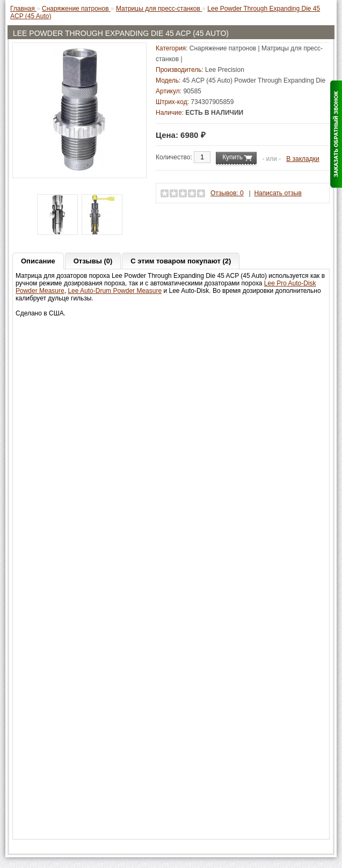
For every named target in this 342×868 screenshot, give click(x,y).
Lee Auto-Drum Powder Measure (115, 291)
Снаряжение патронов (223, 48)
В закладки (303, 159)
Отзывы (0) (93, 261)
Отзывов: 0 (227, 193)
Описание (38, 261)
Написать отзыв (278, 193)
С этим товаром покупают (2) (181, 261)
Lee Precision (225, 70)
